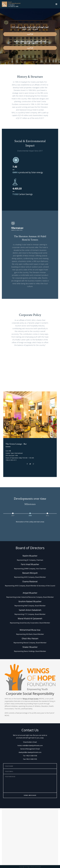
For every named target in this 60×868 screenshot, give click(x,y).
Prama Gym (15, 386)
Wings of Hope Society (31, 699)
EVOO (25, 386)
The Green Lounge (43, 382)
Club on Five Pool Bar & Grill (21, 382)
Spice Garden (35, 386)
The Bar (47, 386)
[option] (13, 514)
